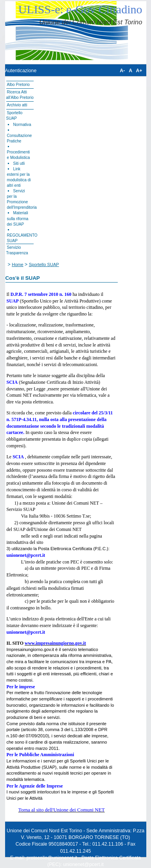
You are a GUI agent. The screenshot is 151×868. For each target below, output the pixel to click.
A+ (139, 71)
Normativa (22, 125)
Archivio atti (17, 105)
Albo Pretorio (18, 85)
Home (18, 264)
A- (122, 71)
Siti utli (19, 163)
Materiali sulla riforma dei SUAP (18, 218)
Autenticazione (21, 71)
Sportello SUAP (44, 264)
